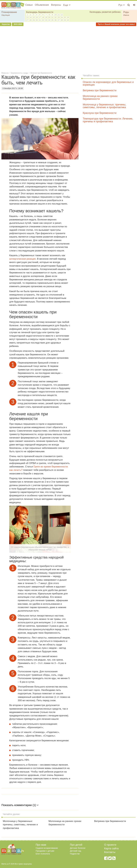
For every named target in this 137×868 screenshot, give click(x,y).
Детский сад (76, 851)
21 (52, 17)
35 (52, 20)
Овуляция (6, 15)
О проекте (110, 845)
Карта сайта (111, 848)
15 (34, 17)
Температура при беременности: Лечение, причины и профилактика (108, 120)
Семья (29, 5)
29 (34, 20)
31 (40, 20)
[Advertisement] (68, 49)
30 (37, 20)
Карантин (6, 24)
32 (43, 20)
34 (49, 20)
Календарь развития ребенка (105, 12)
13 (27, 17)
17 (40, 17)
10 (55, 15)
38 (62, 20)
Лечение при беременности (41, 73)
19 (46, 17)
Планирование (9, 12)
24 (62, 17)
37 (59, 20)
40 (68, 20)
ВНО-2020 (18, 24)
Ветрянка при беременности (100, 90)
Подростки (75, 854)
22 (55, 17)
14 (30, 17)
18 (43, 17)
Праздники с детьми (45, 851)
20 (49, 17)
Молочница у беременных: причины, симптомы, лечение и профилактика (104, 106)
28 (30, 20)
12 (62, 15)
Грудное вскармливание (47, 848)
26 (68, 17)
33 (46, 20)
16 (37, 17)
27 (27, 20)
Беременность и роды (19, 73)
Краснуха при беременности (100, 113)
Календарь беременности (40, 12)
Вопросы (56, 5)
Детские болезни (78, 848)
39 (65, 20)
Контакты (110, 852)
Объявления (42, 5)
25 (65, 17)
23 (59, 17)
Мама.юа (5, 73)
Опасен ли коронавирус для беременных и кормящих (108, 83)
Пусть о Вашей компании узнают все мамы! (116, 24)
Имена (126, 15)
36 (55, 20)
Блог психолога (43, 854)
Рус (122, 5)
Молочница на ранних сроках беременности (100, 97)
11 (59, 15)
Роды (126, 12)
